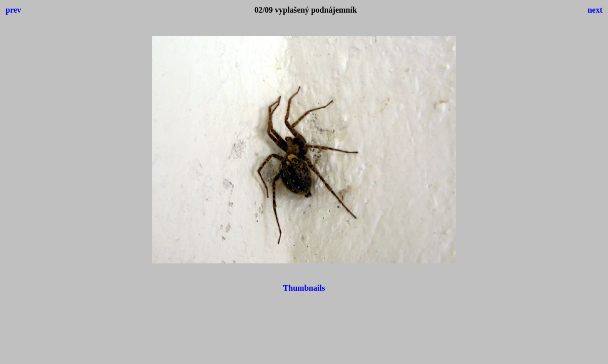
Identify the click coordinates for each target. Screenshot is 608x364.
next (595, 10)
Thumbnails (304, 288)
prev (13, 10)
